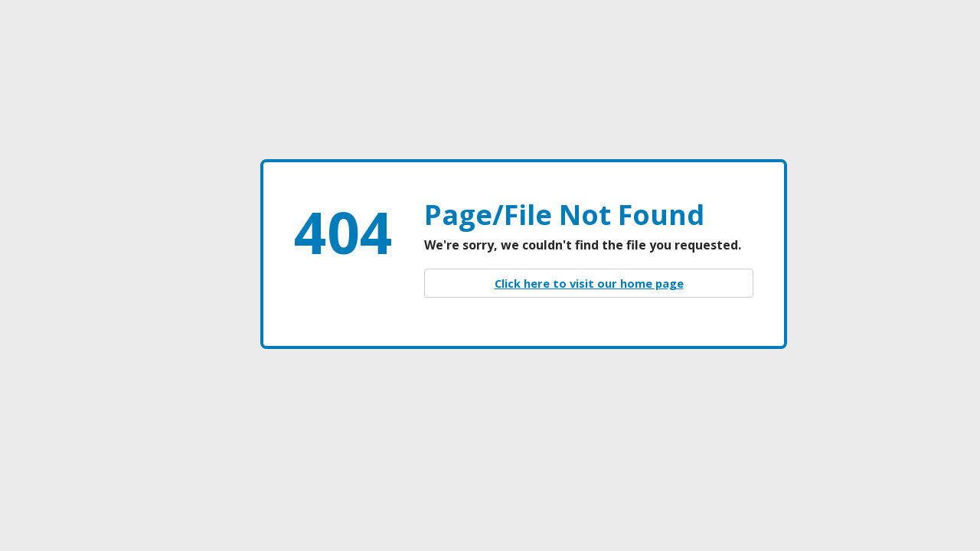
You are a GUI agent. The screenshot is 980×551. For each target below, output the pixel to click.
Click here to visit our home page (589, 283)
